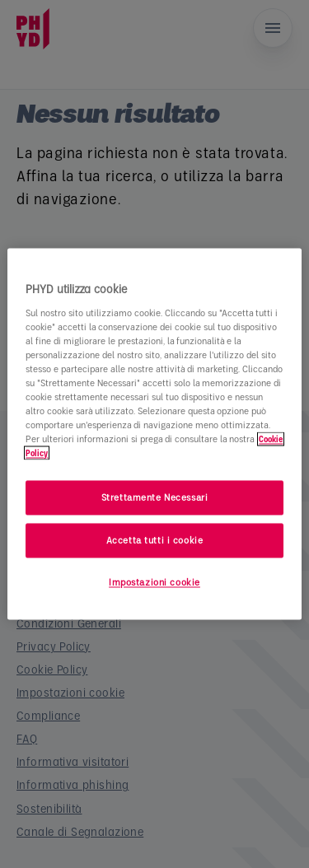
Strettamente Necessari (155, 498)
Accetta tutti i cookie (155, 541)
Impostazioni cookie (154, 583)
